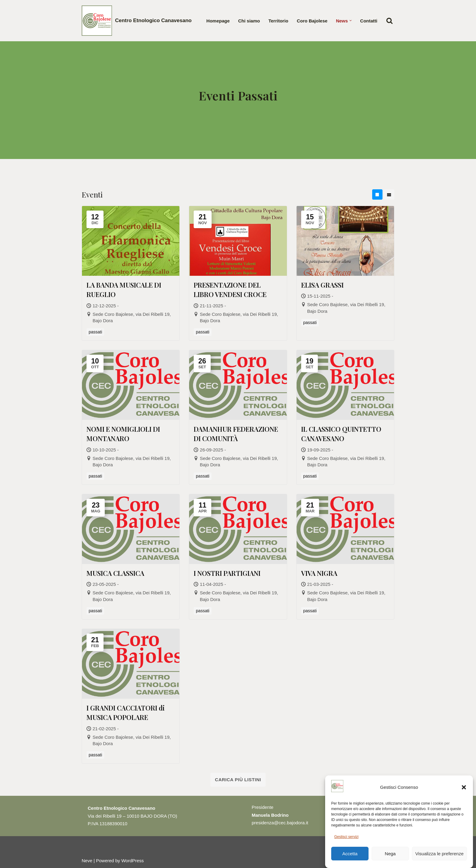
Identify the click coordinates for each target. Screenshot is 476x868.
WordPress (133, 861)
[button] (464, 794)
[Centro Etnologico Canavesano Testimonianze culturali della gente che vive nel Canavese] (137, 21)
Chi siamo (249, 21)
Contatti (369, 21)
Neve (87, 861)
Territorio (278, 21)
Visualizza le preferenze (439, 861)
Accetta (350, 861)
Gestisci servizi (346, 844)
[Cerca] (389, 21)
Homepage (218, 21)
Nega (390, 861)
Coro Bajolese (312, 21)
